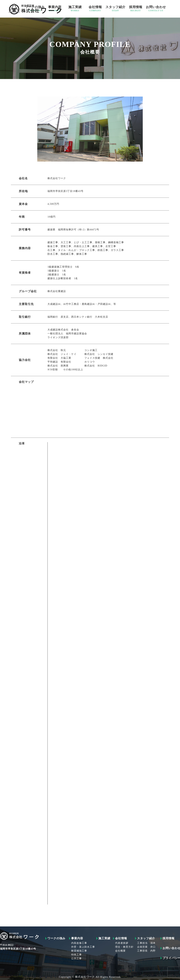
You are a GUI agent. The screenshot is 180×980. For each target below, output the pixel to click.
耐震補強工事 (79, 951)
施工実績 (75, 9)
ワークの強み (56, 938)
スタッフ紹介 (115, 9)
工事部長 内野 (146, 951)
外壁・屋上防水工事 (83, 947)
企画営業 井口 (146, 947)
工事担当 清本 (146, 943)
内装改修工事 (79, 943)
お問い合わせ (156, 9)
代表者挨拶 (122, 943)
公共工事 (76, 959)
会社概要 (120, 951)
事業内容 (77, 938)
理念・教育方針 (124, 947)
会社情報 (95, 9)
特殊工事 (76, 955)
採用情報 (136, 9)
